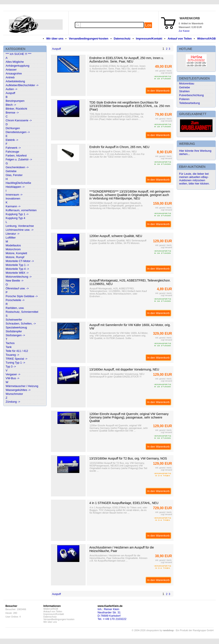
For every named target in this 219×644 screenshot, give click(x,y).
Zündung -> (13, 402)
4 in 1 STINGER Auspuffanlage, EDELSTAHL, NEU (124, 503)
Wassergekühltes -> (18, 390)
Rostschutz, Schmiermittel (22, 312)
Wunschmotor (14, 394)
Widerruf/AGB (206, 39)
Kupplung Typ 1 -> (17, 214)
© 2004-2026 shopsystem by (153, 630)
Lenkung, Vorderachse (20, 226)
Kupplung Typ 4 (15, 218)
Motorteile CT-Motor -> (20, 261)
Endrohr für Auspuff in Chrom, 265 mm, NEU (119, 147)
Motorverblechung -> (19, 277)
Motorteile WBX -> (17, 273)
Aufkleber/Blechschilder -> (22, 85)
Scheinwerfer (14, 320)
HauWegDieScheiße (18, 183)
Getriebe (11, 171)
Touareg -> (12, 355)
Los (148, 25)
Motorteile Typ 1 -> (17, 265)
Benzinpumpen (15, 101)
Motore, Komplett (16, 253)
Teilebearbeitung (189, 103)
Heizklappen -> (15, 187)
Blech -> (11, 105)
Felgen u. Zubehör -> (19, 159)
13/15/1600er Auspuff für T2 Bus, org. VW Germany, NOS (128, 458)
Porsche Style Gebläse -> (22, 296)
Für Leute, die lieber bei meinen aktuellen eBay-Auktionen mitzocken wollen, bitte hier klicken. (194, 179)
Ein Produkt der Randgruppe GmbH (195, 630)
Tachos (10, 343)
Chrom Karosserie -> (19, 120)
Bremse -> (12, 113)
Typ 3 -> (11, 366)
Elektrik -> (12, 140)
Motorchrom (13, 249)
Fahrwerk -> (13, 148)
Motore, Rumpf (15, 257)
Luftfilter (11, 238)
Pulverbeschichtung (191, 95)
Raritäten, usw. (15, 308)
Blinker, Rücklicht (16, 109)
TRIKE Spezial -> (16, 359)
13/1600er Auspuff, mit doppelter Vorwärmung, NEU (124, 369)
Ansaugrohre (14, 73)
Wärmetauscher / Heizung (22, 386)
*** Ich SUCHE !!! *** (19, 54)
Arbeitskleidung (15, 81)
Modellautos (13, 245)
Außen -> (11, 89)
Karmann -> (13, 206)
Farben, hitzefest (16, 156)
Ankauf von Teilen (180, 39)
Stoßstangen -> (15, 335)
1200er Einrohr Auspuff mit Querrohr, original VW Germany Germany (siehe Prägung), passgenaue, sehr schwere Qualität (129, 417)
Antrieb (10, 77)
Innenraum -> (14, 195)
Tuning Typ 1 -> (15, 363)
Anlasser (11, 70)
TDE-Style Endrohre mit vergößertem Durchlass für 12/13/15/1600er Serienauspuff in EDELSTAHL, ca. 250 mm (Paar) (130, 106)
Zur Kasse (184, 31)
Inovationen (13, 198)
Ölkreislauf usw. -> (17, 288)
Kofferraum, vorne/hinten (21, 210)
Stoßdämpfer (14, 331)
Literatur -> (12, 234)
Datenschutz (122, 39)
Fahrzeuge (12, 152)
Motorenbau (187, 83)
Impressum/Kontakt (149, 39)
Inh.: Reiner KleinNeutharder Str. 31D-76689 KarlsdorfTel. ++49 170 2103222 (112, 614)
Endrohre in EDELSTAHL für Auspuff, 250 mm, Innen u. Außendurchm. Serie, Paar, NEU (127, 60)
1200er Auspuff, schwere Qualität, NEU (116, 236)
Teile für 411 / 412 (17, 351)
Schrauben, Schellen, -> (21, 324)
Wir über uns (55, 39)
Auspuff (10, 93)
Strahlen (184, 91)
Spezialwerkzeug (16, 327)
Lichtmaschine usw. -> (20, 230)
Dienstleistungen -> (18, 132)
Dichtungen (13, 128)
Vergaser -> (13, 374)
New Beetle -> (15, 281)
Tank (9, 347)
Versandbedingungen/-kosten (88, 39)
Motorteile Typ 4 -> (17, 269)
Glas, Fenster (14, 175)
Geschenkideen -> (17, 167)
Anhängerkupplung (17, 66)
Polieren (184, 99)
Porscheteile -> (15, 300)
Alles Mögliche (15, 62)
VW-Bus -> (12, 378)
